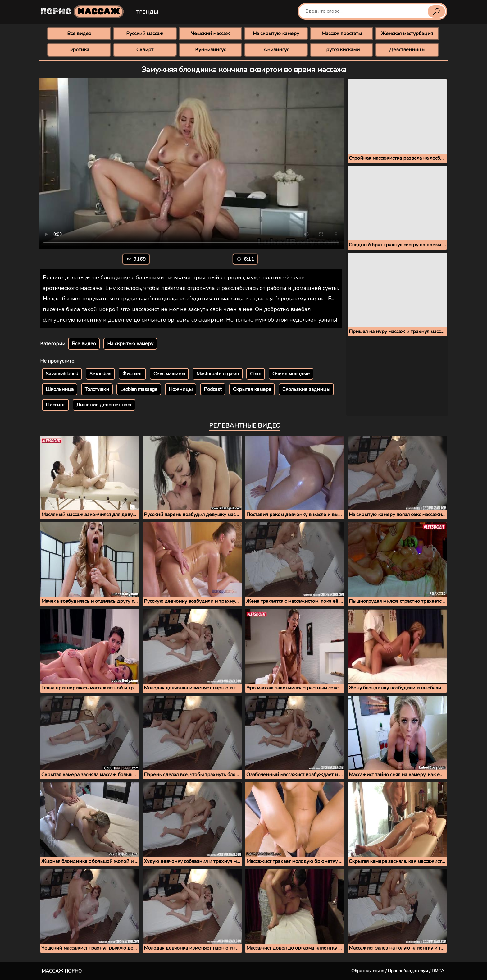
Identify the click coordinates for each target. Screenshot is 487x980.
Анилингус (276, 50)
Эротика (79, 50)
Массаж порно (62, 971)
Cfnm (256, 374)
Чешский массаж (210, 34)
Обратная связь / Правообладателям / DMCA (398, 971)
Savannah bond (62, 374)
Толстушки (97, 389)
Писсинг (55, 405)
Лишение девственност (104, 405)
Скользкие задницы (306, 389)
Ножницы (181, 389)
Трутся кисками (342, 50)
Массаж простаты (342, 34)
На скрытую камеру (276, 34)
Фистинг (132, 374)
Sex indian (100, 374)
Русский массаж (145, 34)
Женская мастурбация (407, 34)
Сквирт (145, 50)
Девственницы (407, 50)
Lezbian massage (139, 389)
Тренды (147, 12)
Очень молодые (291, 374)
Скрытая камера (252, 389)
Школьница (60, 389)
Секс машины (169, 374)
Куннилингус (210, 50)
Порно (82, 12)
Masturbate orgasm (218, 374)
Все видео (79, 34)
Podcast (213, 389)
